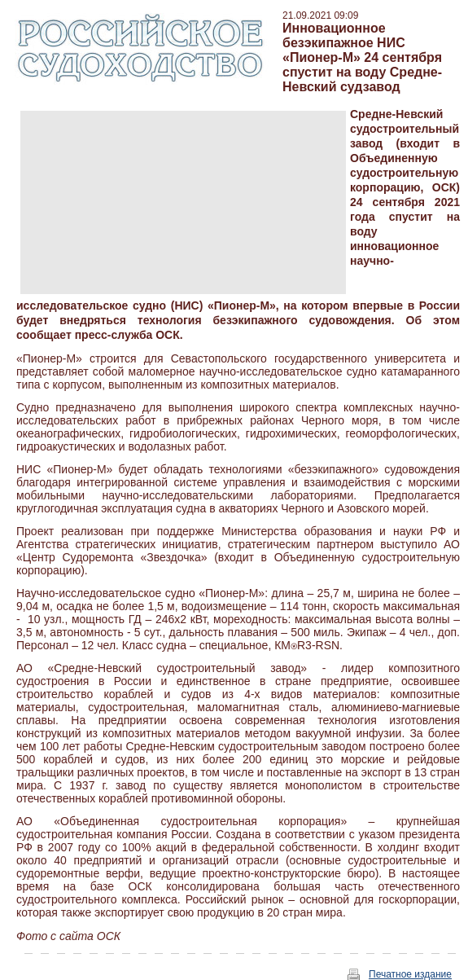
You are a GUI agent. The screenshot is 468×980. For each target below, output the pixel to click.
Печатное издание (410, 974)
